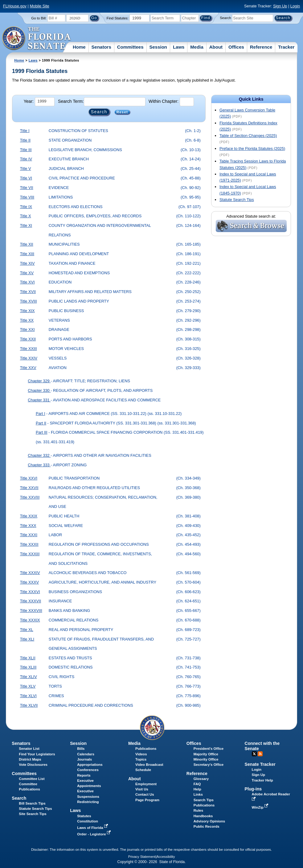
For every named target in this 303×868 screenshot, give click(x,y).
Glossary (201, 779)
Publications (146, 749)
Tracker (286, 47)
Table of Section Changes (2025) (248, 136)
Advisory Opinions (209, 821)
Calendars (86, 754)
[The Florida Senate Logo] (37, 38)
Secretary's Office (209, 765)
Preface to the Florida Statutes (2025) (252, 149)
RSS (260, 754)
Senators (101, 47)
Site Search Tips (33, 814)
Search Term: (71, 101)
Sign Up (280, 6)
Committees (130, 47)
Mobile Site (39, 6)
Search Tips (204, 800)
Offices (236, 47)
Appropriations (90, 765)
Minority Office (206, 759)
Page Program (147, 800)
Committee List (32, 779)
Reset (122, 112)
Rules (198, 810)
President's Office (209, 749)
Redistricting (88, 802)
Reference (261, 47)
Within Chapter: (164, 101)
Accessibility (166, 857)
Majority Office (206, 754)
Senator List (29, 749)
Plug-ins (253, 789)
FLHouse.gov (15, 6)
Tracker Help (262, 780)
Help (197, 789)
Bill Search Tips (32, 803)
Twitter (254, 754)
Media (197, 47)
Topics (141, 759)
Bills (81, 749)
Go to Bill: (39, 18)
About (216, 47)
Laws (179, 47)
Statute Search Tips (237, 200)
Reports (84, 775)
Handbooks (203, 816)
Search (225, 18)
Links (198, 794)
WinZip (261, 807)
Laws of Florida (93, 828)
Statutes (84, 816)
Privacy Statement (142, 857)
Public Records (207, 826)
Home (79, 47)
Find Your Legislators (37, 754)
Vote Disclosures (33, 765)
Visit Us (142, 789)
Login (295, 6)
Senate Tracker (260, 764)
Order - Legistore (94, 834)
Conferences (88, 770)
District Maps (30, 759)
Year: (29, 101)
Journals (84, 759)
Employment (146, 784)
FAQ (197, 784)
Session (158, 47)
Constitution (88, 821)
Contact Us (145, 794)
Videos (141, 754)
